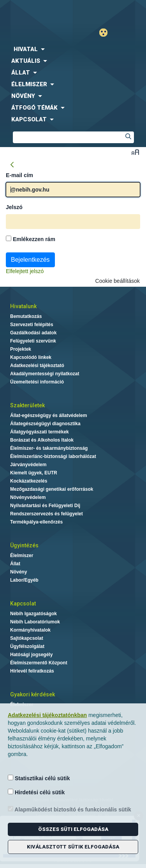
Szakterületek (27, 405)
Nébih (37, 12)
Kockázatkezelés (29, 481)
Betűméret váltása (135, 152)
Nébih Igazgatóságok (33, 614)
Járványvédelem (28, 465)
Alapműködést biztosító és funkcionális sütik (69, 809)
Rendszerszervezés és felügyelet (47, 514)
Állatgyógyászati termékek (40, 432)
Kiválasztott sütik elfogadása (73, 847)
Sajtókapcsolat (27, 638)
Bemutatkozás (26, 316)
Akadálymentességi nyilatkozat (45, 374)
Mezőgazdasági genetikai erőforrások (52, 489)
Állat (15, 564)
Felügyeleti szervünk (33, 341)
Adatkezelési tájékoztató (37, 366)
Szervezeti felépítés (32, 325)
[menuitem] (73, 49)
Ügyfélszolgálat (27, 646)
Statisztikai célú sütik (39, 778)
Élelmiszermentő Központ (39, 663)
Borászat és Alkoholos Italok (42, 440)
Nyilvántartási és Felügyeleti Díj (45, 506)
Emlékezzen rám (31, 239)
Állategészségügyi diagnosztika (45, 424)
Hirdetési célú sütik (36, 792)
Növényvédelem (28, 497)
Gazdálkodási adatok (33, 333)
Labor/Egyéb (24, 580)
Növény (18, 572)
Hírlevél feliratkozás (32, 671)
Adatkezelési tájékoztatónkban (47, 715)
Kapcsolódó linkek (31, 357)
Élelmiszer (22, 556)
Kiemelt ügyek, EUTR (34, 473)
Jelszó (14, 207)
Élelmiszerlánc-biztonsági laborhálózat (53, 456)
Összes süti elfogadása (73, 829)
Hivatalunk (23, 306)
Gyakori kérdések (33, 694)
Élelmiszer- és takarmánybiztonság (49, 448)
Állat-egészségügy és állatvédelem (48, 415)
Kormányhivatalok (30, 630)
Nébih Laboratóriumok (35, 622)
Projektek (21, 349)
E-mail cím (19, 175)
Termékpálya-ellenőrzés (36, 522)
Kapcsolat (23, 604)
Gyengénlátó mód (106, 33)
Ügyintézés (24, 545)
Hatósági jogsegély (31, 655)
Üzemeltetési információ (37, 382)
